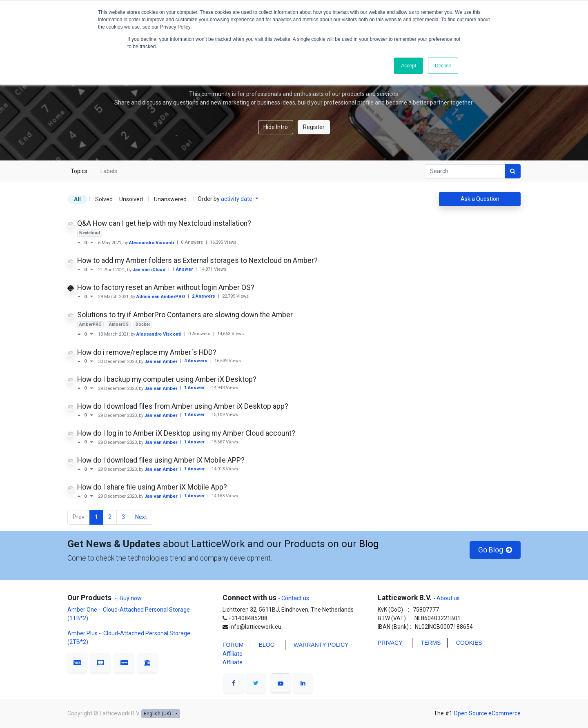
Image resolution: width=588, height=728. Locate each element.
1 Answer (183, 269)
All (77, 199)
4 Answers (196, 361)
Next (141, 517)
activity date (237, 199)
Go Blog (495, 550)
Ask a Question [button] (480, 199)
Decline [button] (443, 66)
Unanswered (170, 199)
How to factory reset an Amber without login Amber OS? (166, 287)
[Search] (513, 171)
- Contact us (294, 598)
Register (314, 127)
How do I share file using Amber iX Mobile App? (152, 487)
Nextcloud (90, 233)
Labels (109, 171)
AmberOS (119, 324)
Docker (143, 324)
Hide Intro (276, 127)
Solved (104, 199)
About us (448, 598)
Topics (79, 171)
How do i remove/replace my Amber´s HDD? (147, 352)
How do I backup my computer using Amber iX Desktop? (167, 379)
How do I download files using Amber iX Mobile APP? (161, 460)
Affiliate (233, 654)
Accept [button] (409, 66)
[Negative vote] (92, 243)
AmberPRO (90, 324)
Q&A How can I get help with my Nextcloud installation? (164, 223)
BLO (265, 645)
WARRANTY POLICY (321, 645)
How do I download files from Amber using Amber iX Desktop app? (183, 406)
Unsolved (131, 199)
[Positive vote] (81, 243)
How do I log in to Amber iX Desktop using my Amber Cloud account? (186, 433)
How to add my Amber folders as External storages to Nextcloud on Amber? (197, 260)
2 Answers (204, 296)
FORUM (233, 645)
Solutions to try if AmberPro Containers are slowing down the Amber (185, 315)
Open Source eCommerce (487, 713)
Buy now (131, 598)
